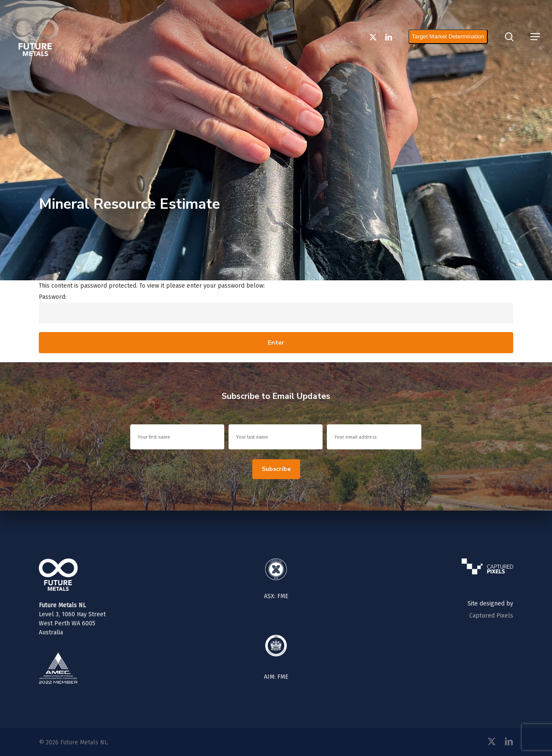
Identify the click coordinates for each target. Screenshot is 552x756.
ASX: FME (276, 596)
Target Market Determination (452, 36)
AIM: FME (276, 677)
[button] (535, 37)
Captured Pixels (491, 616)
